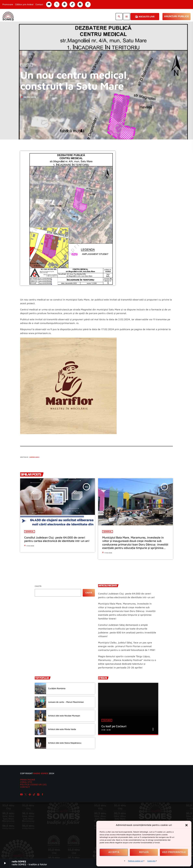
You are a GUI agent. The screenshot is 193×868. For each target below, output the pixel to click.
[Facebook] (43, 795)
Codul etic (151, 861)
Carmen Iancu (34, 457)
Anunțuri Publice (177, 16)
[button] (187, 825)
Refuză (144, 852)
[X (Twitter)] (26, 795)
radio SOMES (41, 773)
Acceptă (114, 852)
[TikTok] (34, 795)
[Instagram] (38, 795)
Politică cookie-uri (136, 861)
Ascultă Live (145, 17)
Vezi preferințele (174, 852)
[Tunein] (30, 795)
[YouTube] (21, 795)
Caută (38, 586)
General (27, 65)
